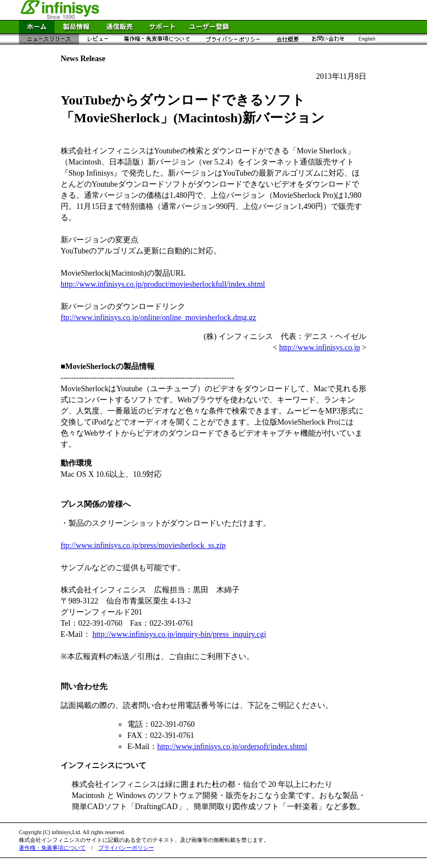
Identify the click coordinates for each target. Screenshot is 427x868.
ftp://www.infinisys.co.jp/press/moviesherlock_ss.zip (143, 545)
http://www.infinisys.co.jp (320, 348)
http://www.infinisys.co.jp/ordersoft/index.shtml (232, 747)
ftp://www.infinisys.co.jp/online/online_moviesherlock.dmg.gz (158, 318)
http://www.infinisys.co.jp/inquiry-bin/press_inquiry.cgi (179, 634)
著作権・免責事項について (52, 848)
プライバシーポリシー (126, 848)
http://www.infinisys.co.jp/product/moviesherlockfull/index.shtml (163, 284)
